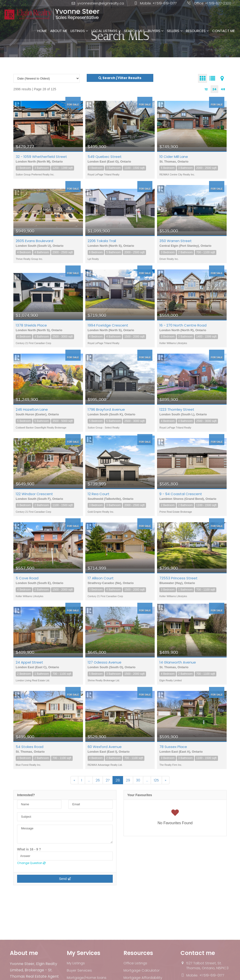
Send (65, 879)
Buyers (156, 31)
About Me (59, 31)
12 (206, 89)
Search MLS (134, 31)
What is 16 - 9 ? (29, 849)
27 (108, 780)
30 (138, 780)
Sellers (175, 31)
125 (156, 780)
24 (214, 89)
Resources (197, 31)
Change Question (31, 863)
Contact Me (223, 31)
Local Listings (106, 31)
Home (42, 31)
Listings (79, 31)
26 (98, 780)
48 (223, 89)
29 (128, 780)
